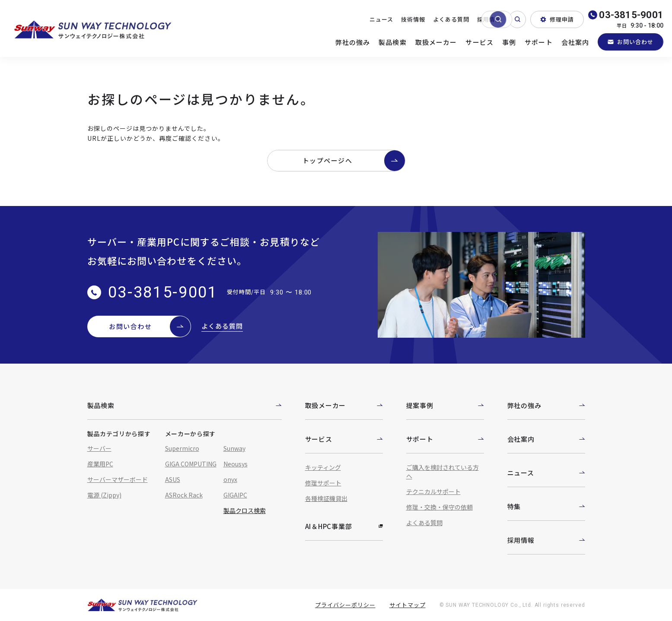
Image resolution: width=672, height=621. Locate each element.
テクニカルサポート (433, 491)
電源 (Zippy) (104, 495)
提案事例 (445, 405)
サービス (479, 42)
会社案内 (575, 42)
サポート (539, 42)
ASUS (173, 479)
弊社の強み (353, 42)
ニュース (381, 19)
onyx (230, 479)
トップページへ (354, 161)
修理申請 (557, 19)
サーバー (99, 448)
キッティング (323, 467)
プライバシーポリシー (345, 605)
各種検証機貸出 (326, 498)
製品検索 (393, 42)
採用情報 (489, 19)
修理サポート (323, 483)
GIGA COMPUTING (191, 464)
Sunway (234, 448)
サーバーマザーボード (118, 479)
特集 (546, 506)
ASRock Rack (184, 495)
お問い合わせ (631, 42)
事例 (509, 42)
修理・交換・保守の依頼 (440, 507)
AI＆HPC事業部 (344, 526)
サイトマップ (408, 605)
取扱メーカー (436, 42)
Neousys (236, 464)
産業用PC (100, 464)
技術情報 (413, 19)
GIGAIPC (235, 495)
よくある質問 (451, 19)
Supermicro (182, 448)
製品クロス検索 (245, 510)
